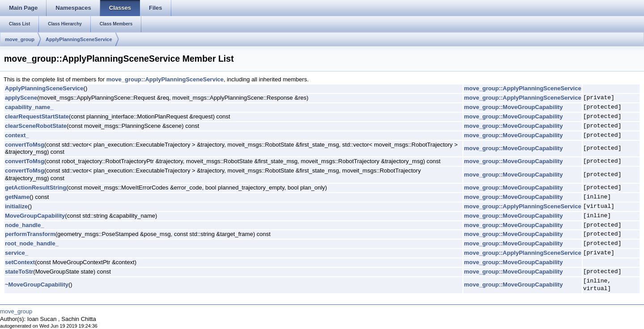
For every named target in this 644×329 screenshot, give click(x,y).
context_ (17, 135)
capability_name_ (29, 107)
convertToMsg (25, 145)
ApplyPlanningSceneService (79, 39)
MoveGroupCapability (35, 216)
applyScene (21, 98)
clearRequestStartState (37, 116)
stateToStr (19, 272)
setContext (20, 262)
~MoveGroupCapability (37, 285)
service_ (17, 253)
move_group (20, 39)
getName (17, 197)
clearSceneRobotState (36, 126)
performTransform (30, 234)
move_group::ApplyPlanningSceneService (165, 79)
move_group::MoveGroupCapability (513, 107)
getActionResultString (36, 188)
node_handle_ (24, 225)
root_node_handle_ (32, 243)
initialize (16, 206)
